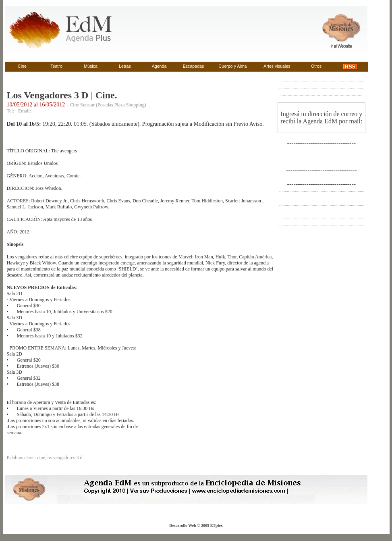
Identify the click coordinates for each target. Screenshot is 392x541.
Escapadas (194, 66)
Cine (22, 66)
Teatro (56, 66)
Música (91, 66)
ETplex (217, 525)
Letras (125, 66)
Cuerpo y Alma (233, 66)
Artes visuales (277, 66)
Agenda (159, 66)
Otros (316, 66)
